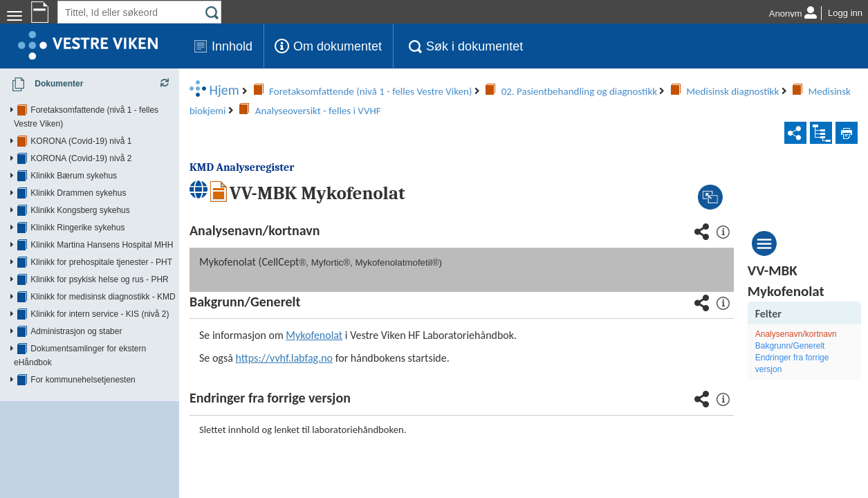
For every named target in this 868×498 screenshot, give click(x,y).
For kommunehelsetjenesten (83, 352)
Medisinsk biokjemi (362, 91)
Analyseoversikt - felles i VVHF (495, 91)
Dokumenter (43, 84)
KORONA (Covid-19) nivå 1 (81, 127)
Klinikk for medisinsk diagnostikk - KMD (103, 283)
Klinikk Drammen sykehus (78, 179)
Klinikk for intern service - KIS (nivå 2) (100, 300)
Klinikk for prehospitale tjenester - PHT (101, 248)
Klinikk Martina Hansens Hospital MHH (102, 231)
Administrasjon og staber (76, 317)
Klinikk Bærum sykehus (74, 162)
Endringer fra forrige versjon (800, 324)
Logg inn (845, 13)
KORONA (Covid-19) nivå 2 (81, 145)
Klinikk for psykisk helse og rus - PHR (99, 266)
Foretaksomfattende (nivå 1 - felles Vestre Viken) (120, 110)
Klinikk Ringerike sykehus (77, 214)
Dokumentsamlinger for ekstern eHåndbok (108, 335)
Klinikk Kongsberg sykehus (80, 196)
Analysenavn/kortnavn (804, 295)
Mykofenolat (356, 296)
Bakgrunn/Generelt (798, 306)
